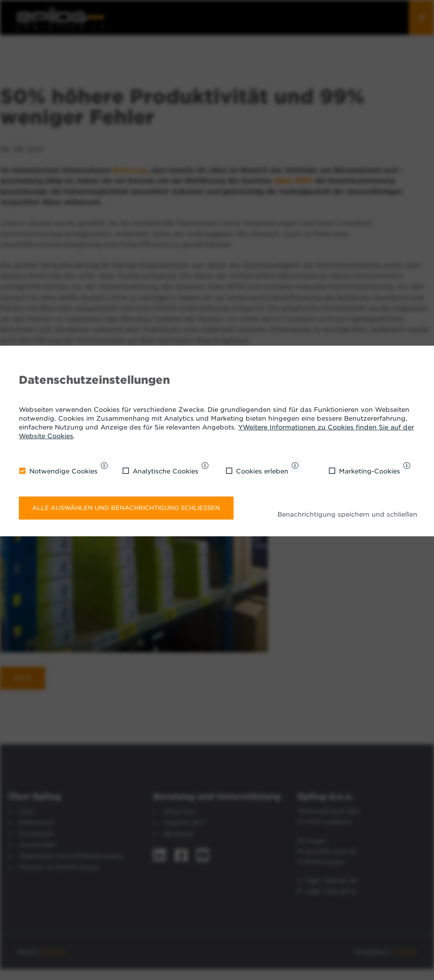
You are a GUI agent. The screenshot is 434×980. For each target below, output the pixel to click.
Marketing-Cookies (370, 471)
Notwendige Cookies (63, 471)
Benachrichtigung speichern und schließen (347, 515)
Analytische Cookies (166, 471)
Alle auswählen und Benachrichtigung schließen (126, 508)
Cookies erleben (262, 471)
